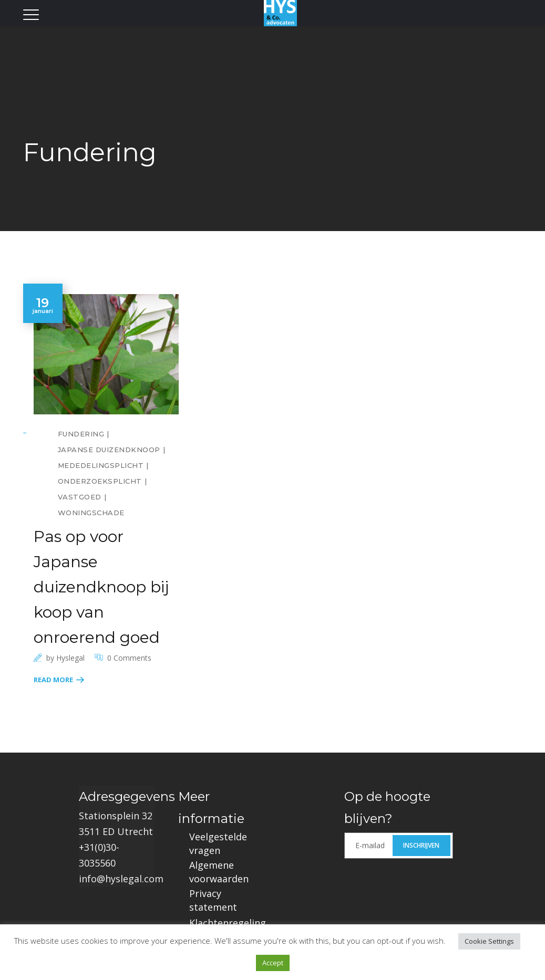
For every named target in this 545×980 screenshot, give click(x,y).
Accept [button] (273, 963)
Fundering (81, 434)
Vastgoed (80, 497)
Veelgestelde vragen (218, 843)
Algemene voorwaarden (219, 872)
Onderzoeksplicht (100, 481)
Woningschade (91, 513)
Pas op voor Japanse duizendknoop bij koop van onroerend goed (101, 587)
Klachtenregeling (228, 923)
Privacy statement (213, 900)
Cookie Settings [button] (489, 941)
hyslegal (70, 658)
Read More (53, 680)
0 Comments (129, 658)
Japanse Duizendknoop (109, 450)
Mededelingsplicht (101, 465)
